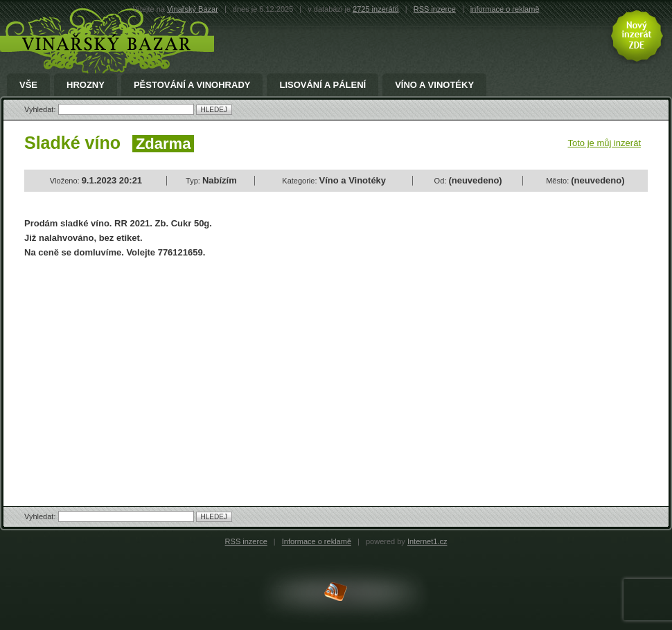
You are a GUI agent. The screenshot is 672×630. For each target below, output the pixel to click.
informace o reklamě (505, 9)
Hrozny (86, 85)
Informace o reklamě (317, 541)
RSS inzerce (435, 9)
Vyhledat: (41, 109)
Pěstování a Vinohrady (192, 85)
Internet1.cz (427, 541)
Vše (28, 85)
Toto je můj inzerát (605, 143)
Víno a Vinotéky (434, 85)
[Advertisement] (141, 370)
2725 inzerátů (376, 9)
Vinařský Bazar (193, 9)
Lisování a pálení (322, 85)
